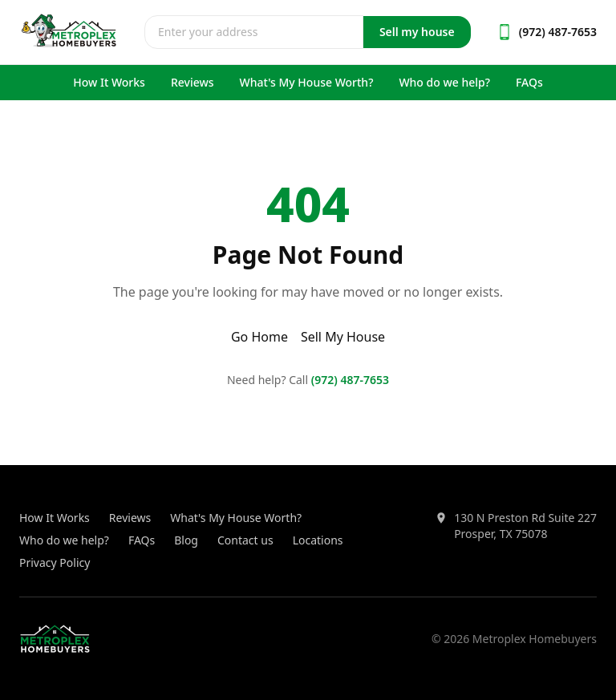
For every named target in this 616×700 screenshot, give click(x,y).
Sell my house (417, 32)
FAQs (529, 82)
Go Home (259, 337)
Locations (318, 540)
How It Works (109, 82)
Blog (186, 540)
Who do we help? (444, 82)
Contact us (245, 540)
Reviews (192, 82)
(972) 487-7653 (350, 380)
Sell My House (343, 337)
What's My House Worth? (307, 82)
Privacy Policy (55, 562)
